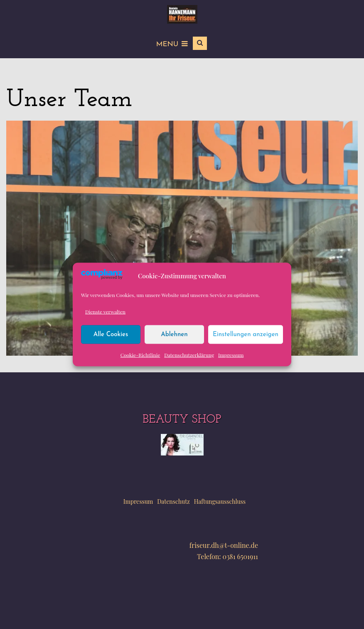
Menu (172, 44)
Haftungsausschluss (220, 501)
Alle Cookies (111, 334)
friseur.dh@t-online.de (224, 545)
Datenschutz (173, 501)
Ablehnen (174, 334)
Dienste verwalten (105, 312)
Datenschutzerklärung (189, 355)
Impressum (231, 355)
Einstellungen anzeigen (246, 334)
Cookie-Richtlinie (140, 355)
